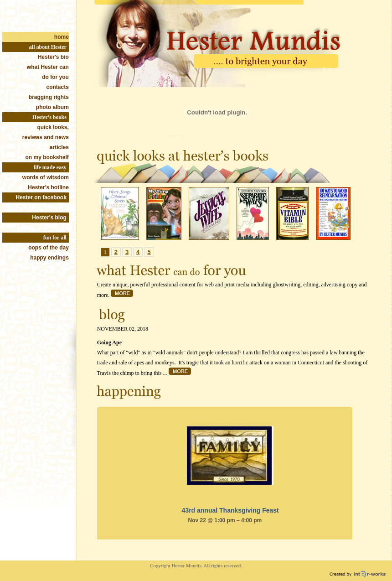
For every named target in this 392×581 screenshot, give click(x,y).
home (62, 37)
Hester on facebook (41, 197)
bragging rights (49, 97)
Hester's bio (53, 57)
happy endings (49, 258)
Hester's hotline (48, 187)
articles (59, 147)
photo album (52, 107)
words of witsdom (46, 177)
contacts (58, 87)
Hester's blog (49, 218)
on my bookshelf (47, 157)
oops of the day (49, 248)
